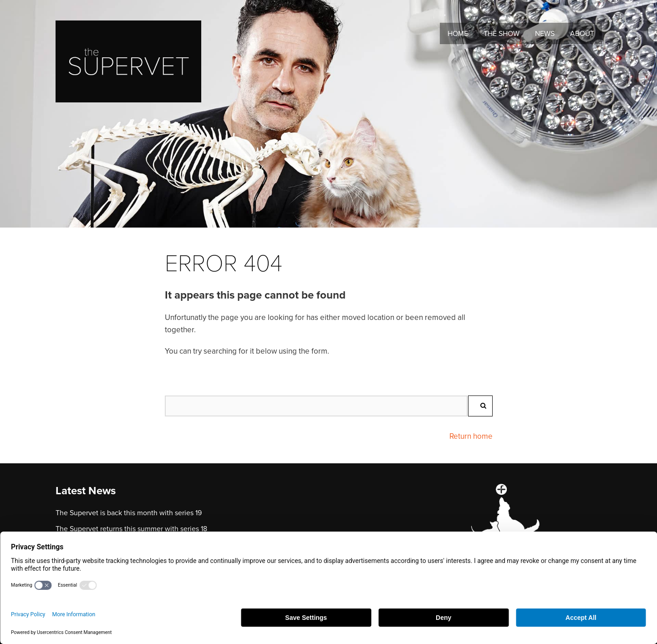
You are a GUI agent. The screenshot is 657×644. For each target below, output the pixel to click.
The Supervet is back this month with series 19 (129, 513)
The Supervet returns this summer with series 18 (131, 529)
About (582, 33)
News (545, 33)
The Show (502, 33)
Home (458, 33)
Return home (471, 436)
